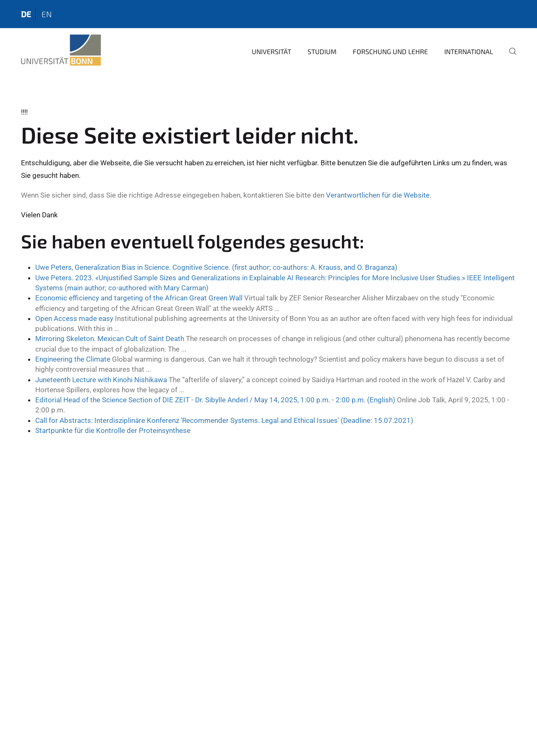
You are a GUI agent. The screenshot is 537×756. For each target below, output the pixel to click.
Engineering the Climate (73, 359)
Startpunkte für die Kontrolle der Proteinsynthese (113, 430)
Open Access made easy (74, 318)
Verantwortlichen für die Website (378, 195)
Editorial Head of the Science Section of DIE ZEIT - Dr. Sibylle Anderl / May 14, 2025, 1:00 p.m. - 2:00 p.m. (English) (215, 400)
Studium (322, 51)
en (47, 14)
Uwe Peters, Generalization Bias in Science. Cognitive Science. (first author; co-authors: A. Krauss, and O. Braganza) (216, 267)
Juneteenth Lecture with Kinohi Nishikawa (101, 380)
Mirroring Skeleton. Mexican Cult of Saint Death (110, 339)
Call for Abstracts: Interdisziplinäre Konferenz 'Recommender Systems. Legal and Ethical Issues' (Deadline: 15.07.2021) (224, 420)
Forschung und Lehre (390, 51)
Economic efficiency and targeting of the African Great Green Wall (139, 298)
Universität (271, 51)
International (469, 51)
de (26, 14)
